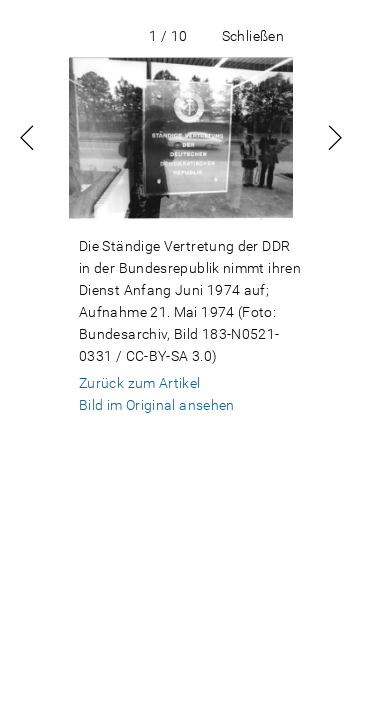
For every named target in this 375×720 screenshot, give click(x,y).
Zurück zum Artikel (140, 383)
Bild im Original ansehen (157, 405)
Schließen (253, 36)
